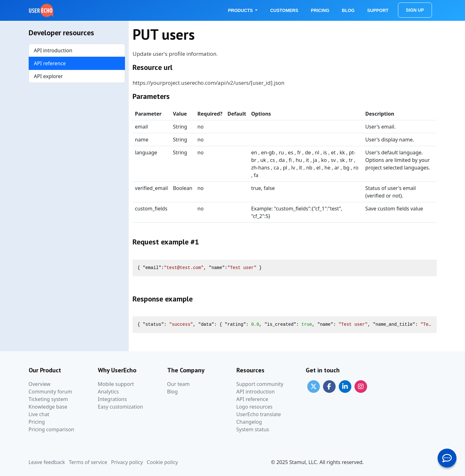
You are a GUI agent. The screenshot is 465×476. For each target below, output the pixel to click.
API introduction (53, 50)
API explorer (48, 76)
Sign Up (415, 10)
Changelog (249, 422)
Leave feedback (47, 462)
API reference (50, 63)
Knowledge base (48, 407)
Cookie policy (162, 462)
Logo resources (255, 407)
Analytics (108, 392)
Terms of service (88, 462)
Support (378, 10)
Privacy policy (127, 462)
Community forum (50, 392)
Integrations (112, 399)
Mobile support (116, 384)
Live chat (39, 414)
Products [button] (241, 10)
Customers (284, 10)
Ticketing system (48, 399)
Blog (348, 10)
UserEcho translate (259, 414)
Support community (260, 384)
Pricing (320, 10)
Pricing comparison (51, 429)
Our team (179, 384)
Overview (40, 384)
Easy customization (121, 407)
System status (253, 429)
